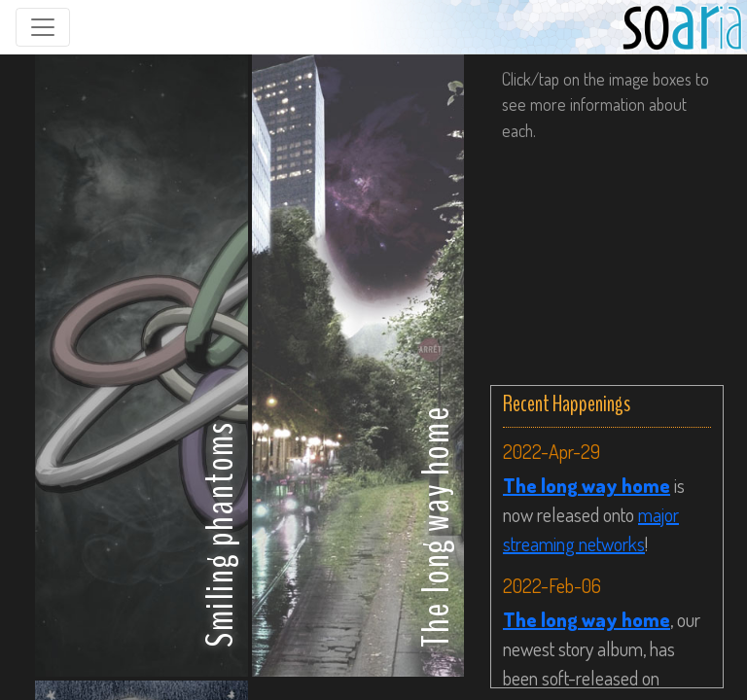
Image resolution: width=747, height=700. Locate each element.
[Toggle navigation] (43, 27)
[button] (142, 366)
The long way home (587, 485)
